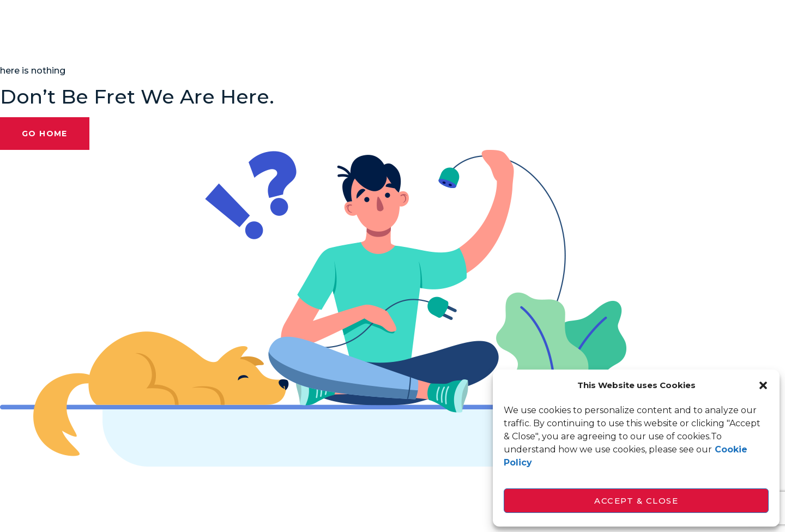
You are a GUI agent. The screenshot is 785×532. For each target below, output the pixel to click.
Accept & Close (636, 501)
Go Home (45, 134)
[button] (763, 385)
